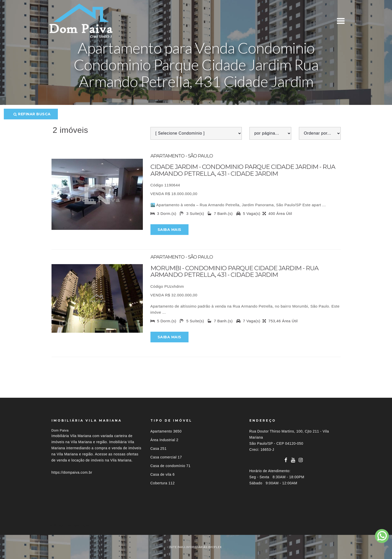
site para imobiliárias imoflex (196, 547)
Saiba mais (169, 230)
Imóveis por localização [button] (72, 525)
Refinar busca (32, 114)
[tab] (196, 525)
